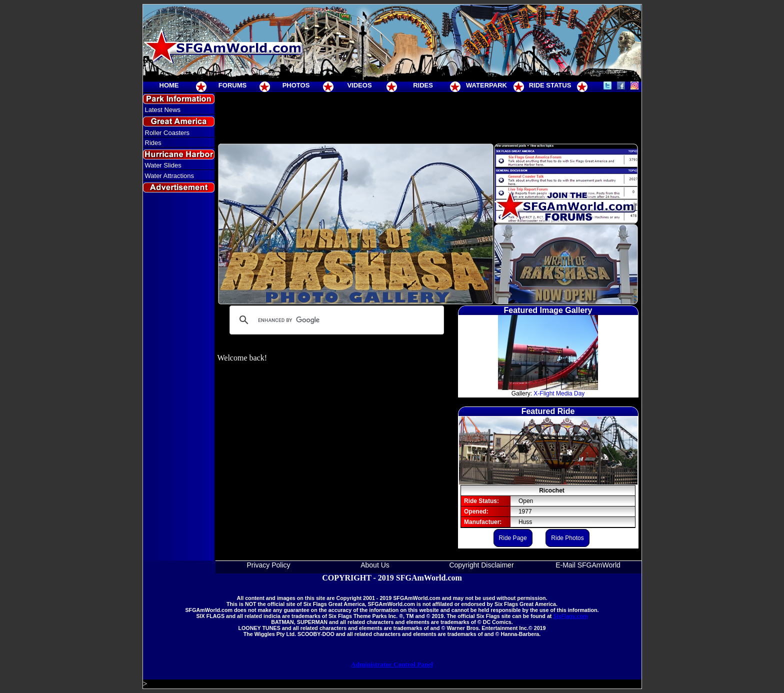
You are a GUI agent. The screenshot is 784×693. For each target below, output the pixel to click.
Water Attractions (170, 176)
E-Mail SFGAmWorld (588, 565)
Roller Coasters (167, 133)
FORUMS (232, 85)
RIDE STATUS (550, 85)
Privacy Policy (268, 565)
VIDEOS (359, 85)
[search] (335, 320)
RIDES (423, 85)
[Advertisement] (178, 377)
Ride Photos (567, 538)
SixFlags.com (570, 616)
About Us (375, 565)
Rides (153, 143)
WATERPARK (486, 85)
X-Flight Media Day (559, 393)
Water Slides (163, 165)
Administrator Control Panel (392, 664)
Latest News (163, 110)
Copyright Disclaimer (481, 565)
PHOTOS (296, 85)
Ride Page (513, 538)
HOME (169, 85)
